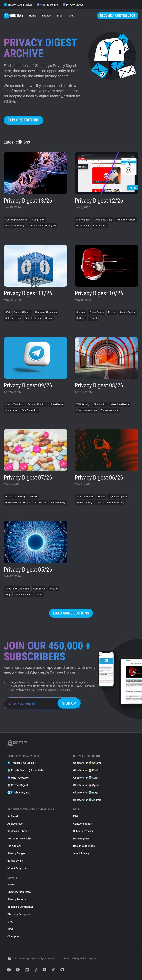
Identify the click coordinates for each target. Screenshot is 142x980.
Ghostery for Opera (86, 785)
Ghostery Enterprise (19, 914)
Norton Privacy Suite (19, 839)
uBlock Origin (15, 861)
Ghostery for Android (87, 800)
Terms (66, 958)
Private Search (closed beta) (26, 770)
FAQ (76, 816)
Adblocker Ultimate (19, 831)
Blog (60, 16)
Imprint (92, 958)
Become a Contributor (118, 15)
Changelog (14, 936)
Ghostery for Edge (86, 793)
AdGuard (13, 816)
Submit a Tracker (83, 831)
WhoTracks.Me (47, 5)
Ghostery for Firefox (87, 770)
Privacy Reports (17, 899)
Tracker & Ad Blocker (18, 5)
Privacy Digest (73, 5)
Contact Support (83, 824)
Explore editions (23, 120)
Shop (71, 16)
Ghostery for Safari (86, 778)
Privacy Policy (82, 686)
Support (47, 16)
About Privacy (81, 853)
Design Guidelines (84, 846)
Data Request (81, 839)
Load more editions (71, 613)
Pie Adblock (14, 846)
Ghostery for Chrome (87, 763)
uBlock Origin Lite (18, 868)
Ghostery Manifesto (19, 892)
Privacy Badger (16, 853)
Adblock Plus (15, 824)
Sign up (69, 703)
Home (33, 16)
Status (11, 885)
